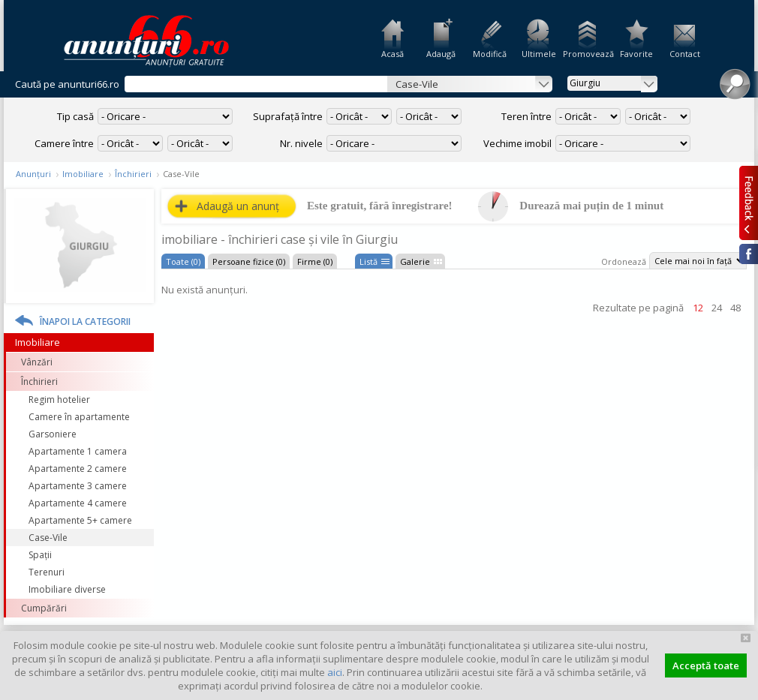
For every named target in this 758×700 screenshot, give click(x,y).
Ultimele (539, 54)
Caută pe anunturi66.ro (67, 84)
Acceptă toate (706, 665)
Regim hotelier (59, 400)
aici (335, 672)
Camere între (64, 143)
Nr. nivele (301, 143)
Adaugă (441, 54)
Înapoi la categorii (85, 321)
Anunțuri (33, 174)
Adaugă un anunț (238, 206)
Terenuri (47, 572)
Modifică (490, 54)
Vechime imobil (517, 143)
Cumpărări (44, 608)
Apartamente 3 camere (78, 486)
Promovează (587, 54)
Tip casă (75, 116)
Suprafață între (288, 116)
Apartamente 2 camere (78, 469)
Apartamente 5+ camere (80, 520)
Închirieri (133, 174)
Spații (40, 555)
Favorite (636, 54)
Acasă (393, 54)
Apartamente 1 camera (78, 451)
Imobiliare (83, 174)
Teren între (526, 116)
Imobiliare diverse (67, 589)
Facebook (749, 254)
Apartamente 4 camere (78, 503)
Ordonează (624, 261)
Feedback (749, 203)
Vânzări (37, 362)
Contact (685, 54)
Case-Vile (48, 538)
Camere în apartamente (79, 417)
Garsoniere (53, 434)
